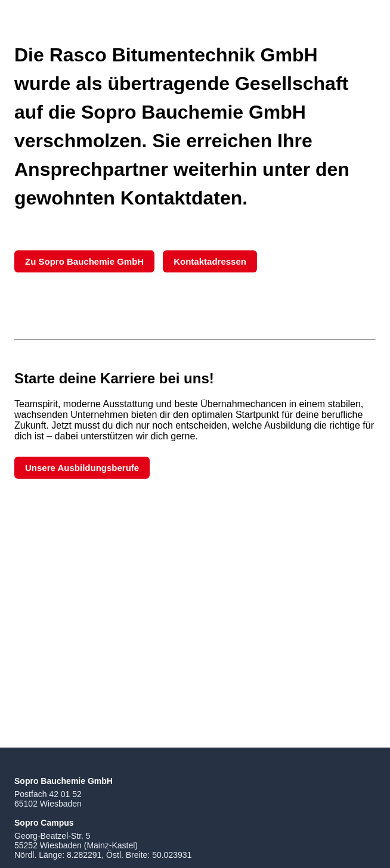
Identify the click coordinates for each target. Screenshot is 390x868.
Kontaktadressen (210, 261)
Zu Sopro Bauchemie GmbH (84, 261)
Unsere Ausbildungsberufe (82, 468)
